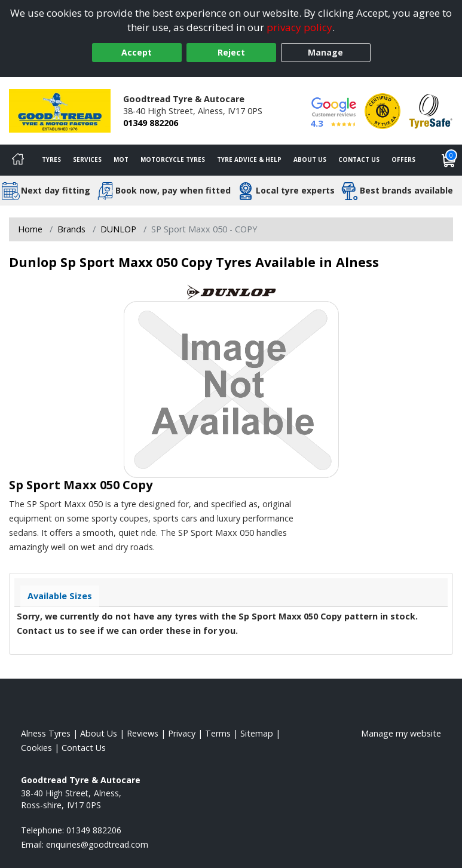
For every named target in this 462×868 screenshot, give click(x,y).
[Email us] (97, 844)
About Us (310, 160)
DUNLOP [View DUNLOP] (118, 229)
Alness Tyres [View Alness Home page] (46, 733)
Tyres (51, 160)
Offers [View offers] (403, 160)
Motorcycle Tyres (173, 160)
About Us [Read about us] (99, 733)
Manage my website (401, 733)
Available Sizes (60, 596)
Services (87, 160)
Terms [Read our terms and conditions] (218, 733)
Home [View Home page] (30, 229)
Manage (325, 52)
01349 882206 (151, 123)
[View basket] (449, 160)
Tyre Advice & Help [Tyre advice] (249, 160)
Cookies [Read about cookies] (36, 748)
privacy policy (299, 27)
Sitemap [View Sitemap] (257, 733)
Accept (137, 52)
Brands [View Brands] (71, 229)
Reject (231, 52)
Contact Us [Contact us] (359, 160)
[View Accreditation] (383, 110)
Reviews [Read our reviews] (143, 733)
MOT (121, 160)
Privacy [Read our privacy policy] (182, 733)
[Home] (18, 160)
